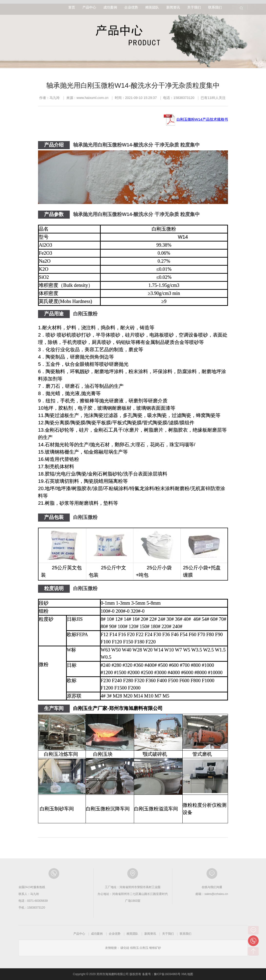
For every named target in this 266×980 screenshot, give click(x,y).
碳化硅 (125, 948)
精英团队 (152, 7)
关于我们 (194, 7)
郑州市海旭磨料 (35, 7)
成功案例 (110, 7)
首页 (72, 7)
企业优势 (131, 7)
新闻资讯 (173, 7)
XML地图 (187, 974)
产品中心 (89, 7)
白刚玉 (144, 948)
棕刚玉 (135, 948)
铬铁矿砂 (155, 948)
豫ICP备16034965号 (167, 974)
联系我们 (215, 7)
